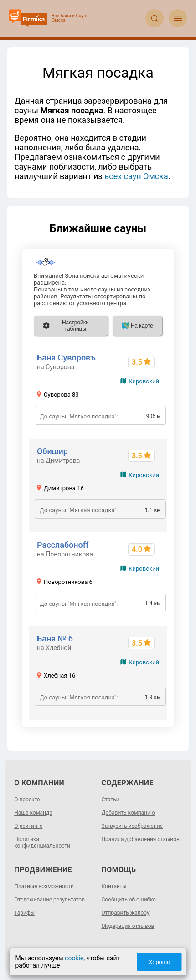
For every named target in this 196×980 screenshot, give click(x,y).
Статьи (111, 800)
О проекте (27, 800)
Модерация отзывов (128, 926)
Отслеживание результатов (49, 900)
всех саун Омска (136, 176)
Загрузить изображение (132, 826)
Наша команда (33, 813)
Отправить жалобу (126, 913)
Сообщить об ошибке (129, 900)
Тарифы (24, 913)
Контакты (114, 886)
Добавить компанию (128, 813)
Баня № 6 (55, 638)
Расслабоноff (63, 545)
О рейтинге (28, 826)
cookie (74, 958)
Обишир (52, 451)
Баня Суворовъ (66, 358)
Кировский (144, 381)
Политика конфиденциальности (42, 842)
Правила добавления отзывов (141, 839)
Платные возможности (44, 886)
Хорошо (160, 962)
